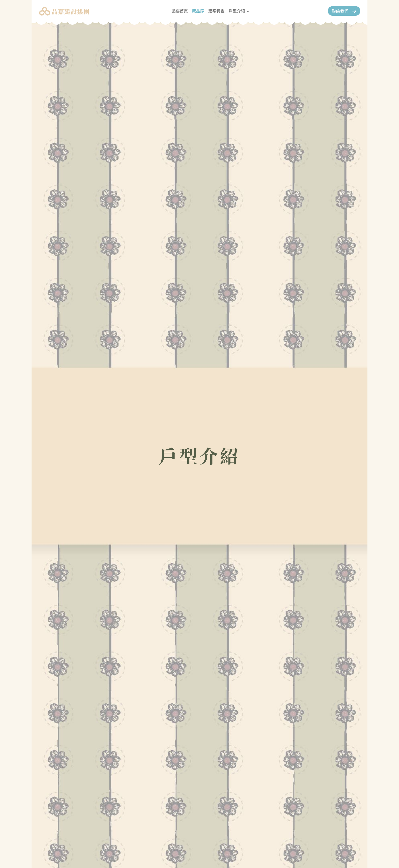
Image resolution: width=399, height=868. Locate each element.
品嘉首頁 (180, 11)
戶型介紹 (237, 11)
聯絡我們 (339, 11)
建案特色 (216, 11)
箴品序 (198, 11)
